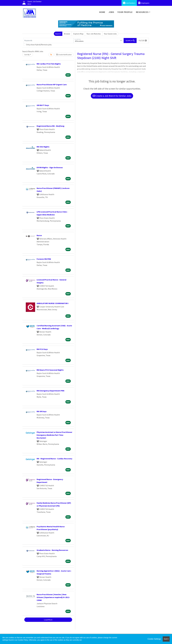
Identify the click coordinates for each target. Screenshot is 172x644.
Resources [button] (142, 12)
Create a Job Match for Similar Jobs (112, 96)
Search (58, 34)
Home (102, 12)
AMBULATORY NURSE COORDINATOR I (53, 303)
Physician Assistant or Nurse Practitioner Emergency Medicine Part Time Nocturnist (54, 435)
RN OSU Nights (43, 147)
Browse (67, 34)
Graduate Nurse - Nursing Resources (52, 550)
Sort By (27, 55)
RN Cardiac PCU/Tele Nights (49, 64)
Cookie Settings (154, 639)
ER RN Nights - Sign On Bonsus (50, 167)
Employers (144, 3)
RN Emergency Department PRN (50, 391)
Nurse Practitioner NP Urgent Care (52, 84)
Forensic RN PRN (44, 259)
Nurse (39, 235)
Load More (48, 620)
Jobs (111, 12)
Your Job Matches (94, 34)
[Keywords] (48, 41)
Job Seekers (129, 3)
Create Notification (64, 55)
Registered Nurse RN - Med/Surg (50, 126)
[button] (143, 41)
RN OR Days (42, 411)
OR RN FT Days (43, 105)
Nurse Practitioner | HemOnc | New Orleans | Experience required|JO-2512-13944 (53, 597)
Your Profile (125, 12)
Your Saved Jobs (110, 34)
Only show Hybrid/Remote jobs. (39, 45)
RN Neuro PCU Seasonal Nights (50, 370)
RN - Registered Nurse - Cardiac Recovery (54, 459)
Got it (166, 639)
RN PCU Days (42, 349)
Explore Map (78, 34)
